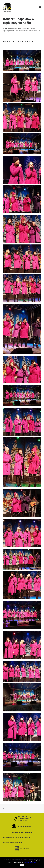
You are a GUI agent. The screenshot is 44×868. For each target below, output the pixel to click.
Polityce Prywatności (30, 863)
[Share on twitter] (16, 41)
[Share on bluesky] (28, 41)
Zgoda (22, 865)
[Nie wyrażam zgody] (42, 862)
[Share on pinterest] (21, 41)
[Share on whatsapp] (25, 41)
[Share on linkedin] (23, 41)
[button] (40, 7)
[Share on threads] (18, 41)
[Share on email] (32, 41)
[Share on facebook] (13, 41)
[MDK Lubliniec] (22, 7)
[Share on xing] (30, 41)
